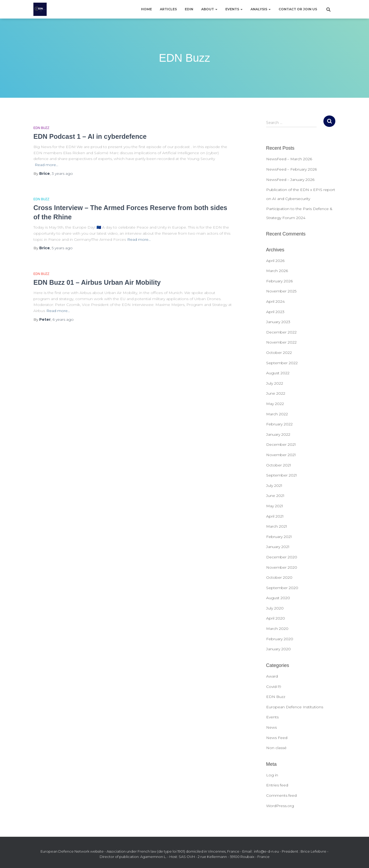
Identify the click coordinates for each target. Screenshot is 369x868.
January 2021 (278, 547)
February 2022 (279, 424)
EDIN (189, 9)
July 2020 (275, 608)
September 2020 (282, 588)
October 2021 (279, 465)
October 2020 (279, 577)
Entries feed (277, 785)
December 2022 (281, 332)
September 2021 (282, 475)
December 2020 (282, 557)
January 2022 (278, 434)
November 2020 (282, 567)
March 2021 (277, 526)
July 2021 (274, 486)
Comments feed (281, 795)
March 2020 (277, 629)
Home (146, 9)
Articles (168, 9)
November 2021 (281, 455)
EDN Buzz (41, 128)
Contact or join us (298, 9)
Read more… (47, 165)
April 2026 (275, 261)
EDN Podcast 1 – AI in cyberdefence (90, 136)
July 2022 (275, 383)
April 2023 (275, 312)
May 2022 (275, 404)
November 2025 (281, 291)
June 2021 (275, 496)
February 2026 (279, 281)
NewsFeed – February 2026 (291, 169)
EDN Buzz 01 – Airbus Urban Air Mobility (97, 282)
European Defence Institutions (295, 707)
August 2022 (278, 373)
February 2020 (280, 639)
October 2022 (279, 353)
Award (272, 676)
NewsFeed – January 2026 (290, 180)
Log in (272, 775)
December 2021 (281, 444)
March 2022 (277, 414)
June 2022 (276, 393)
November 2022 (281, 342)
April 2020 (276, 618)
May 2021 (275, 506)
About (209, 9)
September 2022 (282, 363)
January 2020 (278, 649)
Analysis (261, 9)
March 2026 (277, 271)
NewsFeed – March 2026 (289, 159)
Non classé (276, 748)
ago (62, 173)
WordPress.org (280, 806)
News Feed (277, 738)
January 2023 (278, 322)
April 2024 (275, 301)
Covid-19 (274, 687)
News (271, 727)
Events (234, 9)
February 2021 (279, 537)
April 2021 (275, 516)
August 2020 (278, 598)
